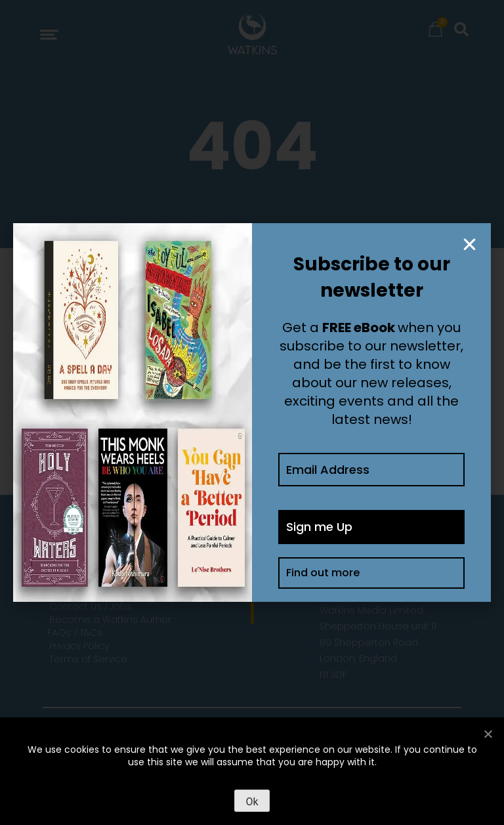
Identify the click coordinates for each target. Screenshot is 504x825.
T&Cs (91, 633)
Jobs (121, 606)
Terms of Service (88, 659)
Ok (252, 802)
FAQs (59, 633)
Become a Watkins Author (110, 620)
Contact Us (75, 606)
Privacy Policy (79, 646)
